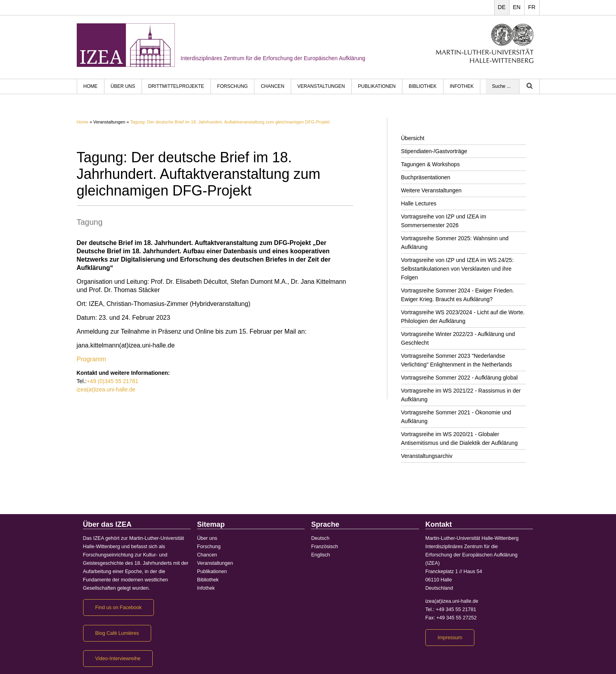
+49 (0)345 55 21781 (112, 381)
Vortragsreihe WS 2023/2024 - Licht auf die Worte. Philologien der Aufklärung (463, 317)
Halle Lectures (419, 203)
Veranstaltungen (321, 86)
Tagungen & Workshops (430, 164)
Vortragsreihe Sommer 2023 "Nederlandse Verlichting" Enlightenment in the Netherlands (457, 360)
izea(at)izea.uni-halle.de (106, 389)
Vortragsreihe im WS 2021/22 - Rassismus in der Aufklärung (461, 395)
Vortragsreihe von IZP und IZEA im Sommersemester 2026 (444, 221)
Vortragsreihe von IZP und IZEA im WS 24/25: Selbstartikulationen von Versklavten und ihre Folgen (458, 269)
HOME (91, 86)
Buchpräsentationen (426, 177)
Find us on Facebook (119, 608)
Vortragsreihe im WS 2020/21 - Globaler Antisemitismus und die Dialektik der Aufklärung (460, 439)
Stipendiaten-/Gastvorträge (434, 151)
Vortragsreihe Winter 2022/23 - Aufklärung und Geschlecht (458, 338)
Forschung (232, 86)
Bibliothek (423, 86)
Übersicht (413, 138)
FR (532, 7)
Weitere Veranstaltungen (431, 190)
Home (83, 122)
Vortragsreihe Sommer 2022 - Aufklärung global (460, 378)
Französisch (324, 547)
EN (516, 7)
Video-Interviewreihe (118, 659)
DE (501, 7)
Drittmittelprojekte (176, 86)
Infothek (462, 86)
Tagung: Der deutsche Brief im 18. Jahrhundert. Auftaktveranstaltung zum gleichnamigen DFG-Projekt (230, 122)
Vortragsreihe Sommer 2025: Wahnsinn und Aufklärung (455, 243)
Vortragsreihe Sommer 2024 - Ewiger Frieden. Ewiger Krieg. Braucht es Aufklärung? (458, 295)
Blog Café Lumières (117, 633)
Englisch (320, 555)
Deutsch (320, 538)
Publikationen (377, 86)
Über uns (123, 86)
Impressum (450, 638)
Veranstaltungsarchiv (427, 456)
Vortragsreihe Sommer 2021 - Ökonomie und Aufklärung (456, 417)
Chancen (272, 86)
